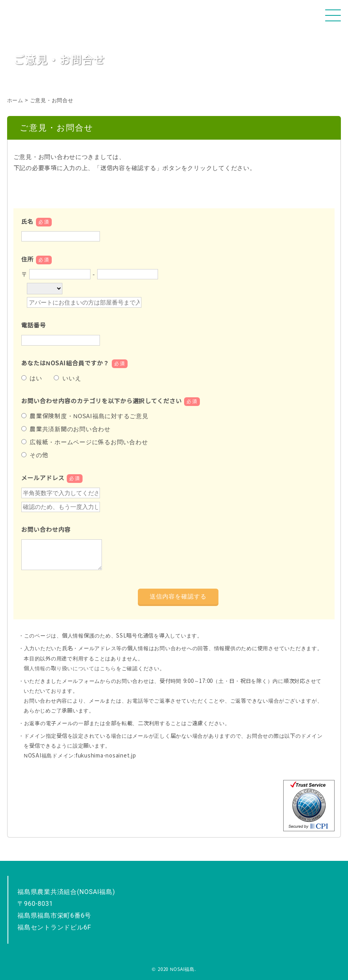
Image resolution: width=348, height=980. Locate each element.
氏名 (37, 222)
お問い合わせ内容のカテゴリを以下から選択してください (111, 401)
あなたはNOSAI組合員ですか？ (74, 363)
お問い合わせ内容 (46, 530)
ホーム (15, 100)
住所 (37, 259)
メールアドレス (52, 478)
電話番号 (34, 325)
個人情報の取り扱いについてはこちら (70, 669)
